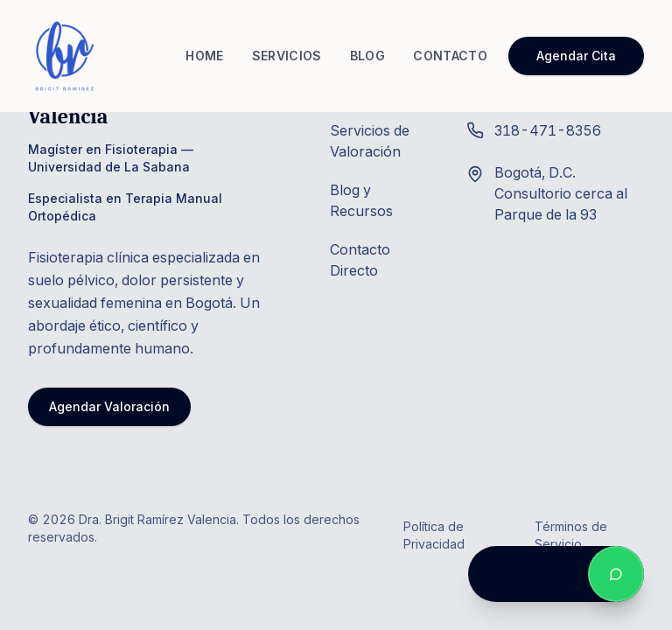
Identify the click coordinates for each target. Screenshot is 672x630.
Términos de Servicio (571, 535)
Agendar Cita (576, 56)
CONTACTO (450, 56)
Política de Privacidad (434, 535)
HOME (204, 56)
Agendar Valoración (109, 406)
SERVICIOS (287, 56)
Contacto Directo (360, 260)
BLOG (367, 56)
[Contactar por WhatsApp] (616, 574)
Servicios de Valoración (370, 141)
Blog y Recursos (361, 200)
